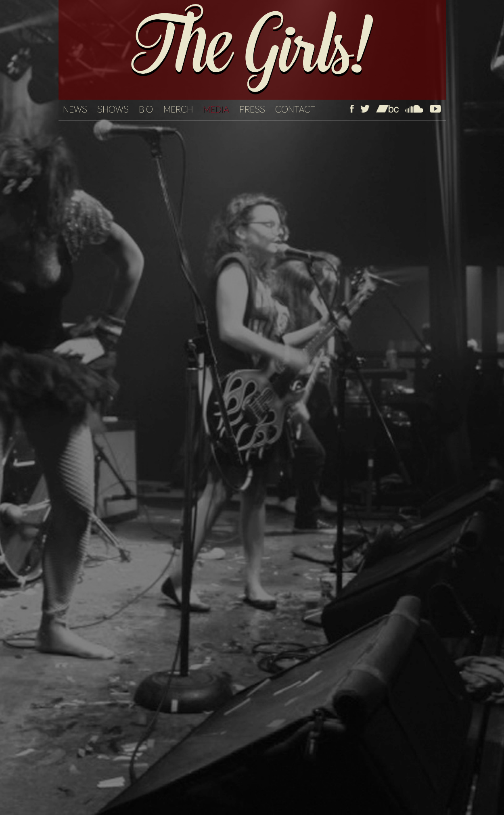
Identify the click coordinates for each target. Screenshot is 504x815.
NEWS (75, 110)
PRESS (252, 110)
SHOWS (113, 110)
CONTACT (295, 110)
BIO (146, 110)
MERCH (178, 110)
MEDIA (216, 110)
